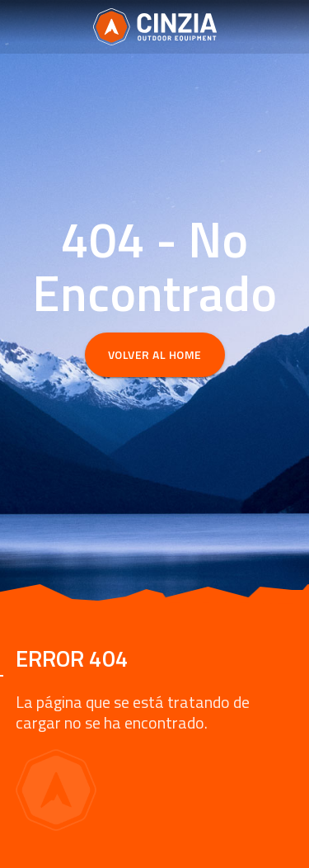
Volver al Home (155, 354)
